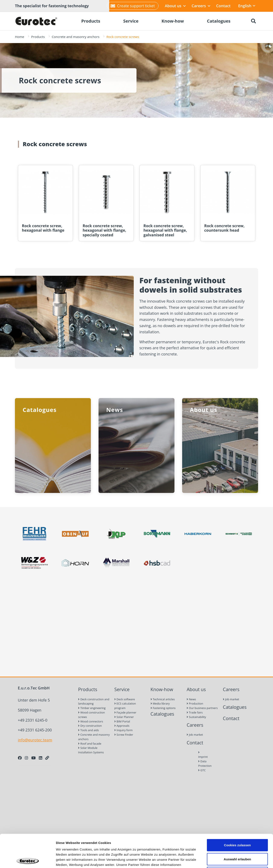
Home (20, 37)
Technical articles (163, 699)
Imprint (203, 755)
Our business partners (202, 708)
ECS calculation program (125, 706)
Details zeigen (227, 860)
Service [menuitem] (131, 21)
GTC (202, 770)
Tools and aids (88, 730)
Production (195, 703)
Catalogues (162, 714)
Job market (195, 735)
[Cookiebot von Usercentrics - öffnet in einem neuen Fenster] (28, 860)
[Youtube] (33, 758)
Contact (223, 6)
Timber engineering (92, 708)
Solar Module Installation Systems (91, 750)
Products (38, 37)
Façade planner (125, 712)
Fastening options (163, 708)
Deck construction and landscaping (94, 701)
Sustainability (196, 717)
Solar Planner (124, 717)
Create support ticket (133, 6)
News (191, 699)
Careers (201, 6)
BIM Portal (122, 721)
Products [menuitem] (91, 21)
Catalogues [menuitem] (219, 21)
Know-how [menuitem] (173, 21)
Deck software (125, 699)
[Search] (253, 21)
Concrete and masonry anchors (76, 37)
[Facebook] (20, 758)
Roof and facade (90, 744)
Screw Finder (124, 735)
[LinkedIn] (41, 758)
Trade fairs (195, 712)
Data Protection (203, 763)
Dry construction (90, 726)
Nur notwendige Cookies (237, 840)
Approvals (122, 726)
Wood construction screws (91, 715)
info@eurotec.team (35, 740)
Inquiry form (123, 730)
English (247, 6)
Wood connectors (91, 721)
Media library (160, 703)
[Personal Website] (47, 758)
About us (175, 6)
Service (122, 689)
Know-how (162, 689)
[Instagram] (26, 758)
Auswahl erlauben (237, 826)
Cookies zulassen (237, 812)
